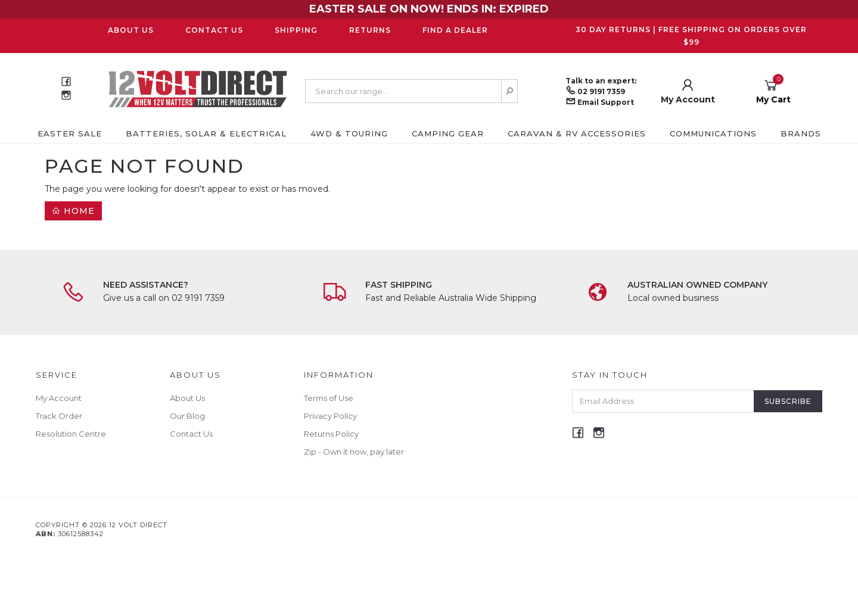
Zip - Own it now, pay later (354, 452)
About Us (131, 30)
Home (73, 211)
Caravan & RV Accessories (577, 133)
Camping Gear (448, 133)
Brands (801, 133)
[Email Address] (663, 401)
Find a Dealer (455, 30)
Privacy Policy (330, 416)
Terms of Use (329, 398)
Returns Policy (331, 434)
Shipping (296, 30)
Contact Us (214, 30)
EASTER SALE (70, 133)
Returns (370, 30)
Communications (713, 133)
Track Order (59, 416)
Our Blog (187, 416)
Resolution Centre (71, 434)
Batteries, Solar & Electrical (206, 133)
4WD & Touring (349, 133)
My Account (59, 398)
